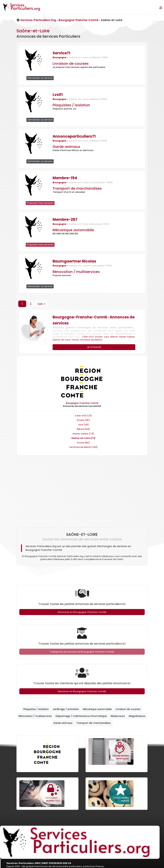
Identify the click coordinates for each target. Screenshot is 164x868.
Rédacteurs (118, 716)
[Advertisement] (81, 490)
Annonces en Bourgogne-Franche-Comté (82, 612)
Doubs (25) (83, 420)
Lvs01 (58, 95)
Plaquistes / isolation (71, 105)
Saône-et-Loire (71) (83, 438)
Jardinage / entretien (66, 709)
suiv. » (42, 304)
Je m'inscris (94, 347)
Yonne (75, 340)
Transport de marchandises (77, 188)
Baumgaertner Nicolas (74, 261)
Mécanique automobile (73, 230)
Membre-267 (65, 219)
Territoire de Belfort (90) (83, 447)
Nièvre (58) (83, 429)
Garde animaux (66, 147)
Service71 (61, 53)
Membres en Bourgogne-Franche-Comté (82, 691)
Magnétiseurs (137, 716)
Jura (106, 337)
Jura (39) (83, 425)
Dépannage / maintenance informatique (81, 716)
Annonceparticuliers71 (74, 136)
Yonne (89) (83, 443)
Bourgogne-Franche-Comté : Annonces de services (94, 320)
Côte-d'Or (88, 337)
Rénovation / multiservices (76, 272)
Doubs (99, 337)
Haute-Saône (127, 337)
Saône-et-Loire (62, 340)
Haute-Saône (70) (83, 434)
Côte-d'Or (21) (83, 416)
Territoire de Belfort (91, 340)
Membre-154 (65, 178)
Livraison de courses (71, 64)
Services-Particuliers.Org (36, 20)
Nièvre (114, 337)
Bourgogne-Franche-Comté (78, 20)
